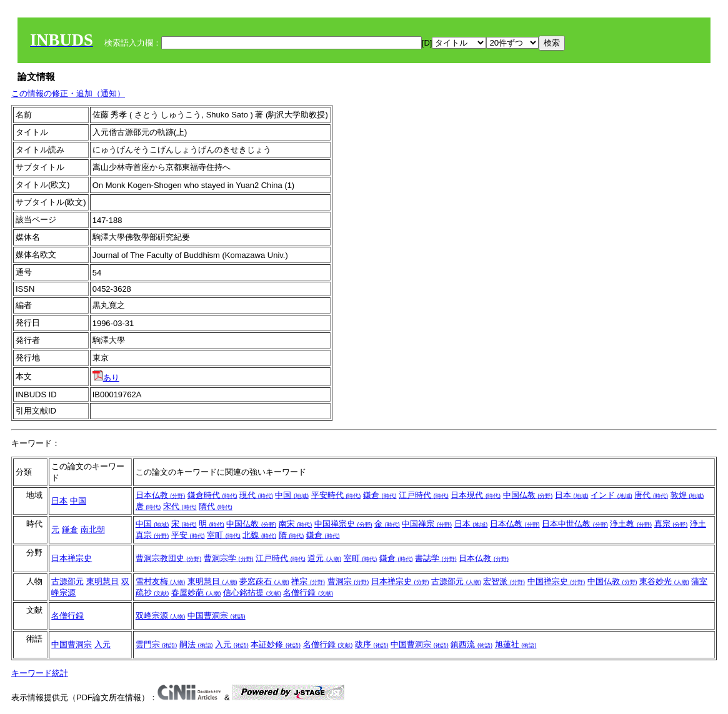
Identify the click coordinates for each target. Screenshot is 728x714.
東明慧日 (102, 581)
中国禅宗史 (343, 524)
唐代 (651, 495)
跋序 (372, 644)
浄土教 (631, 524)
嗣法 (196, 644)
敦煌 (687, 495)
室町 (224, 535)
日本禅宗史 (72, 558)
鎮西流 (471, 644)
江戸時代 (424, 495)
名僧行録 (308, 593)
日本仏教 (161, 495)
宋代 (180, 506)
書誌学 (436, 558)
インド (611, 495)
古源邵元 (67, 581)
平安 (188, 535)
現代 (256, 495)
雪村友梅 (161, 581)
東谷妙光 (664, 581)
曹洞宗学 (229, 558)
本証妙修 (276, 644)
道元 (324, 558)
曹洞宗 (348, 581)
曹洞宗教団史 (169, 558)
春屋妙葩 (196, 593)
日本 (59, 501)
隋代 (216, 506)
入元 (102, 644)
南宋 (296, 524)
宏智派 (504, 581)
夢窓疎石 (264, 581)
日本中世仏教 (575, 524)
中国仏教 (528, 495)
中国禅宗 (427, 524)
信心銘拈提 (252, 593)
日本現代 (476, 495)
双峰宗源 (161, 616)
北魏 (259, 535)
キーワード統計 (40, 673)
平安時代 (336, 495)
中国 (78, 501)
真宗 (671, 524)
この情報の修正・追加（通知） (68, 93)
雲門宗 (157, 644)
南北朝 (93, 529)
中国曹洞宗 (217, 616)
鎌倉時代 (212, 495)
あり (106, 378)
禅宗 (308, 581)
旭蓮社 (516, 644)
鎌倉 (380, 495)
